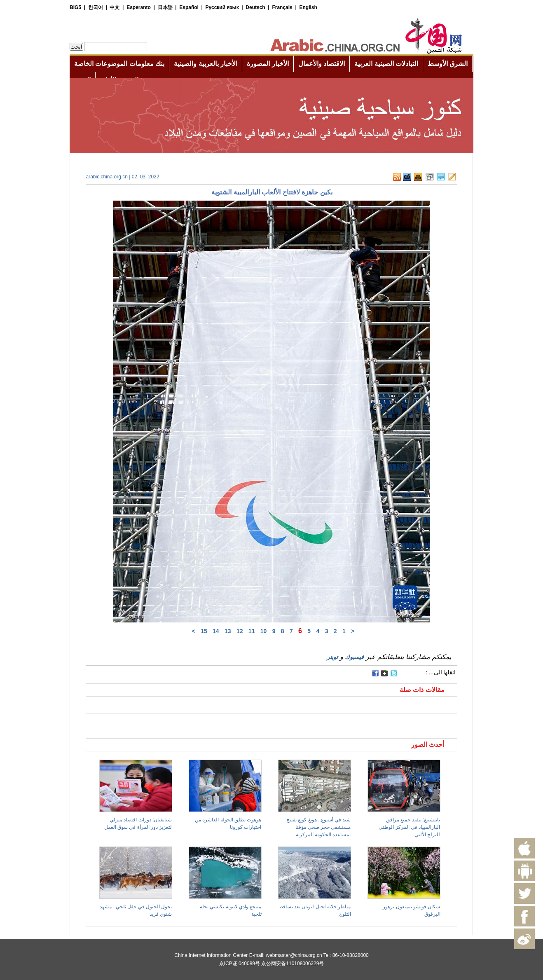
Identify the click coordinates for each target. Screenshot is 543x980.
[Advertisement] (179, 724)
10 (264, 631)
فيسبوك (354, 657)
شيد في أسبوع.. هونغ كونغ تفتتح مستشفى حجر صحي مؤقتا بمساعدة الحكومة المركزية (318, 827)
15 (204, 631)
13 (228, 631)
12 (240, 631)
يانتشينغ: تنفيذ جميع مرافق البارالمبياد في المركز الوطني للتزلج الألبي (409, 827)
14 (216, 631)
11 (252, 631)
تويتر (332, 657)
